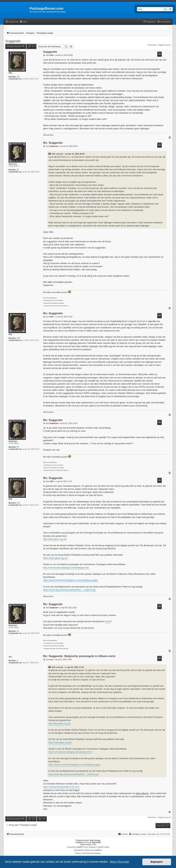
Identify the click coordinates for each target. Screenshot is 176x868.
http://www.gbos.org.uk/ (55, 539)
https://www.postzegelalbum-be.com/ (61, 787)
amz (10, 657)
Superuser (13, 164)
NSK (10, 73)
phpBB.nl (98, 850)
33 (18, 170)
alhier (108, 621)
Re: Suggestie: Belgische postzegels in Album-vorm (79, 656)
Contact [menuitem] (123, 834)
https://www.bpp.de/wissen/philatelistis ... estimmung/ (69, 590)
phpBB (79, 847)
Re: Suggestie (53, 143)
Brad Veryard (95, 840)
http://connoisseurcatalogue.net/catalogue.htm (66, 568)
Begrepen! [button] (157, 862)
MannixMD (96, 842)
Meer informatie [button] (119, 862)
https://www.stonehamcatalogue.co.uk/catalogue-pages (70, 580)
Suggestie (13, 41)
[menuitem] (23, 22)
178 (18, 77)
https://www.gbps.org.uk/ (55, 558)
